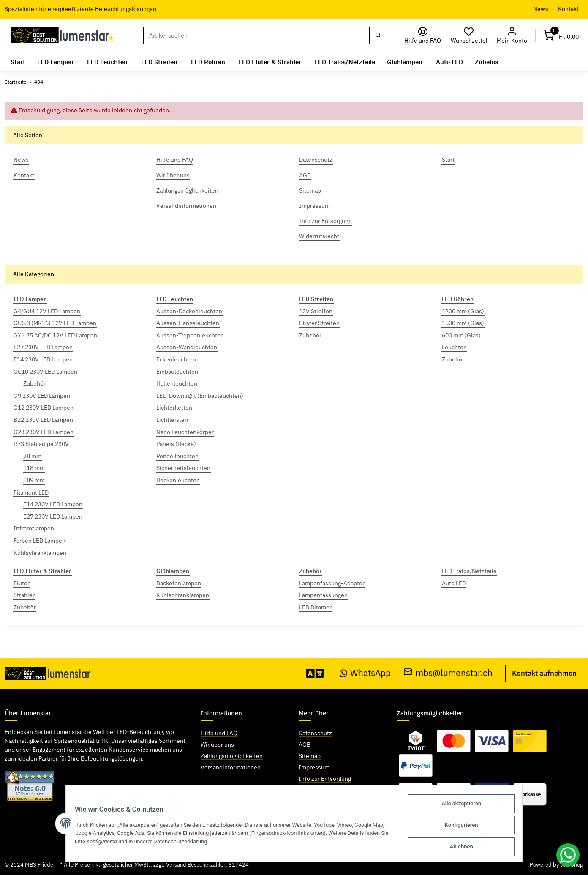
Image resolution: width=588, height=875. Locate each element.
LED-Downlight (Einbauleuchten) (200, 396)
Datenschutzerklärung (178, 843)
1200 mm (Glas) (463, 311)
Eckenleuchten (176, 359)
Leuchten (454, 347)
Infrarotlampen (34, 528)
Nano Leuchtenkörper (185, 432)
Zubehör (34, 383)
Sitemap (310, 756)
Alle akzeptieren (467, 806)
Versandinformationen (231, 767)
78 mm (32, 456)
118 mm (34, 468)
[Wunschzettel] (469, 36)
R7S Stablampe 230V (41, 444)
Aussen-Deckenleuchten (189, 311)
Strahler (24, 595)
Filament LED (31, 492)
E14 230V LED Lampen (43, 359)
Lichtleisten (172, 420)
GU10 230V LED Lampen (45, 372)
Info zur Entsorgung (325, 779)
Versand (176, 865)
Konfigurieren (467, 826)
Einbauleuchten (177, 372)
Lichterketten (174, 408)
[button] (512, 36)
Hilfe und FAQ (219, 733)
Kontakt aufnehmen (544, 673)
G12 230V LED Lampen (44, 408)
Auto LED (454, 583)
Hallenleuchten (177, 383)
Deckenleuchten (178, 480)
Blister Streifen (319, 323)
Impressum (314, 767)
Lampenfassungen (323, 595)
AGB (305, 745)
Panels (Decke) (176, 444)
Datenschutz (315, 733)
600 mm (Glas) (461, 335)
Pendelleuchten (177, 456)
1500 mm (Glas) (463, 323)
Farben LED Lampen (39, 541)
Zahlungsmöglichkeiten (232, 756)
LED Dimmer (315, 607)
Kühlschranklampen (40, 553)
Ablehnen (467, 847)
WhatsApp (365, 673)
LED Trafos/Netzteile (469, 571)
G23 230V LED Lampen (44, 432)
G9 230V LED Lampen (42, 396)
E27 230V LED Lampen (43, 347)
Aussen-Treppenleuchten (190, 335)
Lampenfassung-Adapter (332, 583)
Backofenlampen (179, 583)
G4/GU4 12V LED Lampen (47, 311)
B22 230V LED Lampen (43, 420)
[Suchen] (256, 35)
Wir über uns (217, 745)
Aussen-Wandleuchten (187, 347)
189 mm (34, 480)
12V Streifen (316, 311)
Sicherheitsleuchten (183, 468)
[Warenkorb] (561, 36)
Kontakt (568, 9)
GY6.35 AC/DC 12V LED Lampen (55, 335)
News (541, 9)
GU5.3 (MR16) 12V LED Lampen (55, 323)
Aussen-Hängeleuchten (188, 323)
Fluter (22, 583)
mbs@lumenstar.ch (448, 673)
